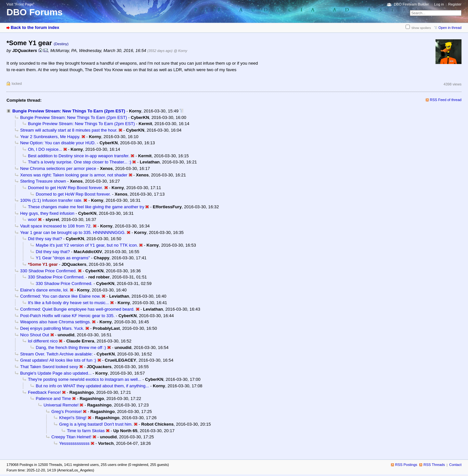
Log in (439, 4)
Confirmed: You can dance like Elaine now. (60, 296)
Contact (455, 465)
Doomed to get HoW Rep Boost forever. (65, 188)
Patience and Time (53, 399)
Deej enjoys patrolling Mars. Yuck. (52, 328)
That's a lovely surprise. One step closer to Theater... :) (80, 162)
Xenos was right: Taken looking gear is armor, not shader (74, 175)
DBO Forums (35, 12)
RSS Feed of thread (446, 100)
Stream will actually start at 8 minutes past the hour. (69, 130)
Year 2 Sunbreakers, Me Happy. (50, 137)
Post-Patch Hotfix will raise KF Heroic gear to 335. (67, 316)
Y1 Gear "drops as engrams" (63, 258)
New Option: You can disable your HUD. (58, 143)
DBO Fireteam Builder (411, 4)
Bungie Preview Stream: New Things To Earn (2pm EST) (69, 111)
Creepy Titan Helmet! (71, 437)
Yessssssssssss (74, 443)
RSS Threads (434, 465)
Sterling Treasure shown (43, 181)
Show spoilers (421, 28)
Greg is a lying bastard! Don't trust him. (96, 424)
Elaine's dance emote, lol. (44, 290)
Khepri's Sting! (73, 418)
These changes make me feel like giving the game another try (86, 207)
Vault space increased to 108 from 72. (56, 226)
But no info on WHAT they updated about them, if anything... (92, 386)
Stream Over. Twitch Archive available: (56, 354)
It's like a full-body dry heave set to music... (69, 303)
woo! (32, 219)
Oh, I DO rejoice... (45, 149)
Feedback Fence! (44, 392)
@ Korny (181, 51)
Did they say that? (45, 239)
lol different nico (43, 341)
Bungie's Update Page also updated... (56, 373)
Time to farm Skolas (86, 431)
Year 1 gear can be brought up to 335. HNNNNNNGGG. (73, 232)
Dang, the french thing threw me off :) (71, 347)
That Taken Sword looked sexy (49, 367)
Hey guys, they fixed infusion (47, 213)
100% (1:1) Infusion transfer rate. (51, 200)
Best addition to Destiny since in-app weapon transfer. (79, 156)
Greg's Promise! (67, 412)
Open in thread (450, 28)
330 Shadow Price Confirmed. (48, 271)
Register (455, 4)
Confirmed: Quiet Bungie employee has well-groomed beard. (77, 309)
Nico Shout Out (35, 335)
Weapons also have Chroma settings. (56, 322)
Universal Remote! (61, 405)
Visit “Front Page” (20, 4)
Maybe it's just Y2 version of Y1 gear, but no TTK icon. (87, 245)
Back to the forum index (35, 27)
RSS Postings (406, 465)
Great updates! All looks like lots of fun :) (58, 360)
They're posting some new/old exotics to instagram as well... (85, 379)
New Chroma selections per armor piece (58, 168)
